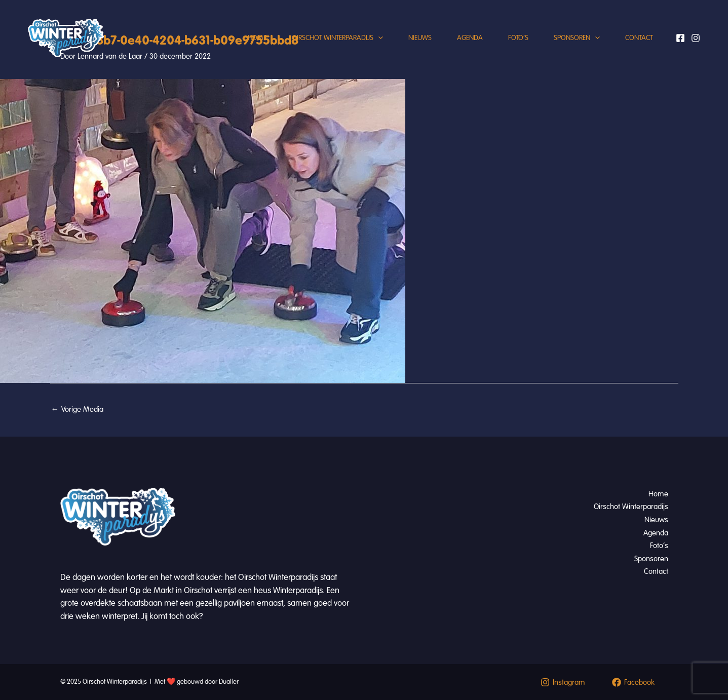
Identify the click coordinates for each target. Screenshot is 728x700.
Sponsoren (577, 38)
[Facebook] (680, 38)
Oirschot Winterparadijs (337, 38)
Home (257, 38)
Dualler (229, 682)
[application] (378, 38)
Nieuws (420, 38)
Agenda (470, 38)
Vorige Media (77, 409)
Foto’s (518, 38)
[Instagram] (696, 38)
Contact (639, 38)
